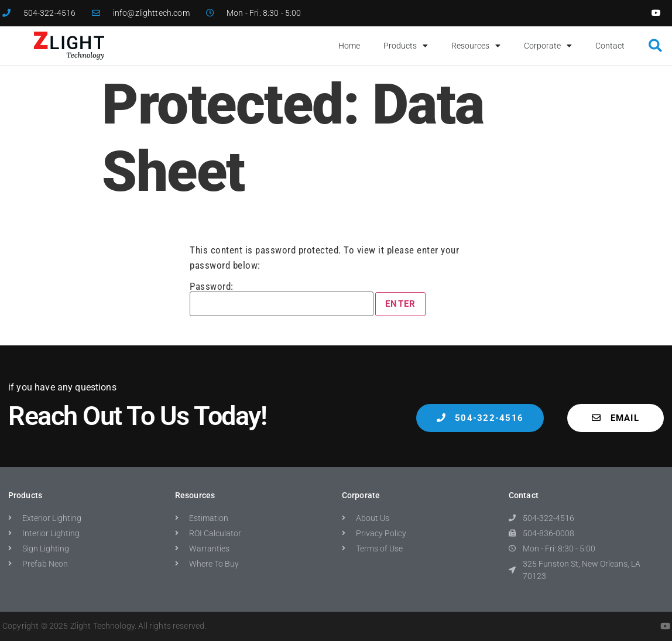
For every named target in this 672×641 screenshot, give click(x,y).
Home (349, 46)
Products (406, 46)
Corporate (548, 46)
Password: (282, 299)
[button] (655, 46)
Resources (476, 46)
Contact (610, 46)
